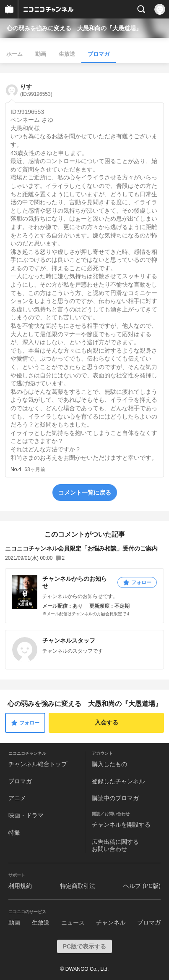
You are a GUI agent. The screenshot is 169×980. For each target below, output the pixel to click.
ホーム (14, 54)
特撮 (14, 832)
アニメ (17, 798)
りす (36, 90)
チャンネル (111, 922)
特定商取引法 (78, 886)
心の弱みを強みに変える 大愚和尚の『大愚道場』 (74, 28)
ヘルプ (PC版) (142, 886)
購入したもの (109, 764)
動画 (41, 54)
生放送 (67, 54)
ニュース (73, 922)
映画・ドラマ (26, 815)
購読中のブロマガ (115, 798)
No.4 (16, 469)
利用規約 (20, 886)
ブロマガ (99, 54)
